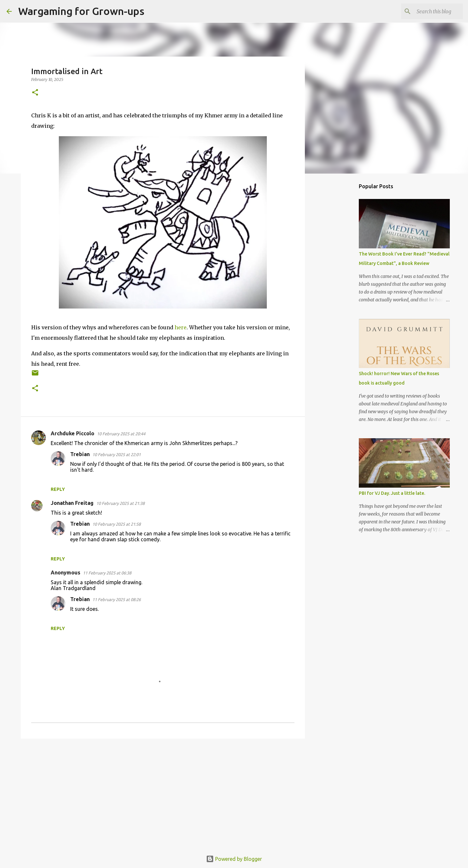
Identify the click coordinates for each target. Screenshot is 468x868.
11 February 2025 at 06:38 (107, 573)
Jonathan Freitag (72, 503)
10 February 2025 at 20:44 (121, 434)
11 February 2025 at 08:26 (117, 599)
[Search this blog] (429, 11)
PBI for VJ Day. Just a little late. (392, 493)
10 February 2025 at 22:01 (117, 454)
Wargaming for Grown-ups (81, 11)
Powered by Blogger (234, 859)
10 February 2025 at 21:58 (117, 524)
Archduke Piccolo (72, 433)
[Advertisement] (163, 794)
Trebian (80, 454)
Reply (58, 489)
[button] (35, 93)
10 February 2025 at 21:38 (120, 503)
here (181, 327)
